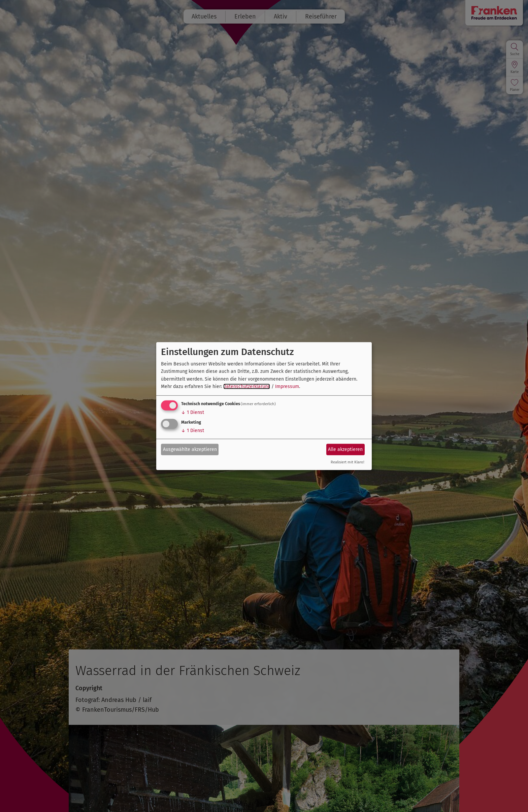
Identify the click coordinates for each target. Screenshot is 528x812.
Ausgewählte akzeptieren (190, 449)
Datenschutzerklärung (247, 386)
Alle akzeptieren (345, 449)
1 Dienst (193, 412)
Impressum (287, 386)
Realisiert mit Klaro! (348, 462)
